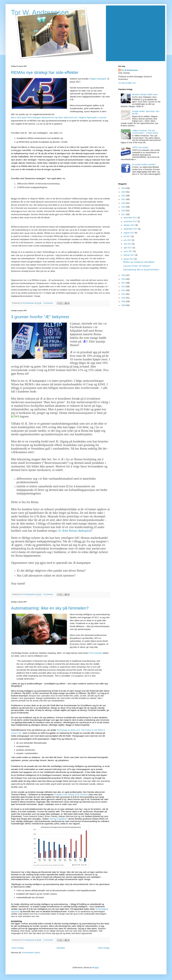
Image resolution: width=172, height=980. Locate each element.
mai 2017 (128, 244)
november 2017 (131, 221)
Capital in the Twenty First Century (71, 794)
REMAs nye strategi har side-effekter (45, 72)
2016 (124, 275)
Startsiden (61, 948)
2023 (124, 192)
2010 (124, 298)
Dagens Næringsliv (99, 79)
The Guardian (96, 653)
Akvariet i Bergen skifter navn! (145, 94)
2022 (124, 196)
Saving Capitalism (58, 819)
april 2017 (128, 248)
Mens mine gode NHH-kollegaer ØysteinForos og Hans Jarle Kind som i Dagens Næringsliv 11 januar (59, 117)
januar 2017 (129, 259)
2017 (124, 214)
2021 (124, 199)
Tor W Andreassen (28, 303)
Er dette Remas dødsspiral (75, 531)
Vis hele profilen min (127, 83)
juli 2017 (127, 236)
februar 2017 (129, 255)
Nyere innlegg (18, 948)
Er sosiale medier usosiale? (144, 164)
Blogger (96, 968)
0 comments (48, 303)
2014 (124, 283)
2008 (124, 305)
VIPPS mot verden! (140, 147)
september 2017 (131, 229)
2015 (124, 279)
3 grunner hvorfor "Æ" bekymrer (40, 317)
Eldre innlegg (104, 948)
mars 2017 (128, 251)
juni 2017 (128, 240)
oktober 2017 (129, 225)
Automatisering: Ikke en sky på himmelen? (50, 608)
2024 (124, 188)
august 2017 (129, 233)
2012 (124, 290)
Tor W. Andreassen (40, 12)
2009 (124, 301)
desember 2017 (131, 218)
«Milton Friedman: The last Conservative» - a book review (145, 132)
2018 (124, 211)
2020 (124, 203)
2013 (124, 286)
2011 (124, 294)
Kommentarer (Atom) (31, 953)
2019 (124, 207)
